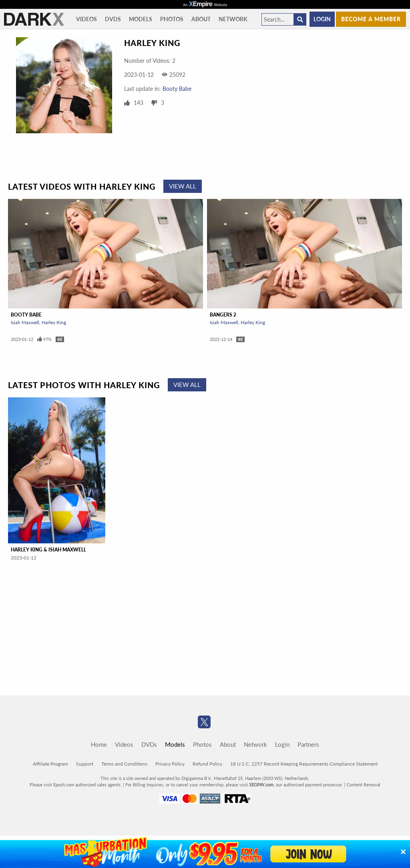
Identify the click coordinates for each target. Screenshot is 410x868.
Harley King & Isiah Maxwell (48, 550)
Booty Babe (177, 89)
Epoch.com (64, 785)
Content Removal (364, 785)
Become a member (371, 19)
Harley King (54, 322)
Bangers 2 (223, 315)
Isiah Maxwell (25, 322)
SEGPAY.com (261, 785)
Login (322, 19)
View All (183, 186)
